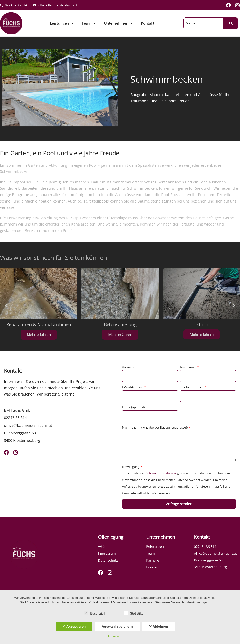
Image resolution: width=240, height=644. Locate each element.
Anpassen (115, 636)
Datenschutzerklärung (161, 473)
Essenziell (95, 613)
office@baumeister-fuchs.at (55, 5)
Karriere (153, 560)
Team (89, 23)
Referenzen (155, 546)
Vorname (129, 367)
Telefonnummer (192, 387)
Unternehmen (118, 23)
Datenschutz (108, 560)
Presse (151, 567)
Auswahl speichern (117, 626)
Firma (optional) (133, 407)
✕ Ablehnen (158, 626)
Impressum (107, 553)
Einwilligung (131, 467)
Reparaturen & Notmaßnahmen (39, 324)
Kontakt (148, 23)
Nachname (188, 367)
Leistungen (62, 23)
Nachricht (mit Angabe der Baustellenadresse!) (155, 427)
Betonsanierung (120, 324)
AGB (101, 546)
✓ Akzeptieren (74, 626)
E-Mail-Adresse (133, 387)
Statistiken (135, 613)
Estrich (202, 324)
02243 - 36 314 (14, 5)
